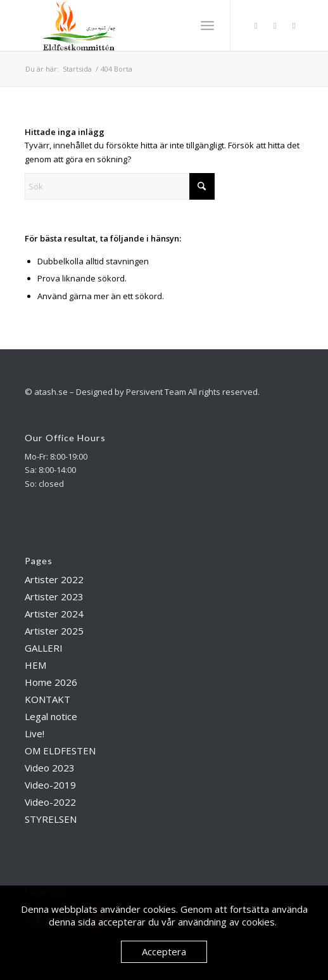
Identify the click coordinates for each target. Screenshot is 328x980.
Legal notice (51, 716)
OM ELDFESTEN (60, 751)
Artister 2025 (54, 631)
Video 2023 (50, 768)
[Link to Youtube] (294, 26)
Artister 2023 (54, 596)
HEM (35, 665)
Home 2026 (51, 682)
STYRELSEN (51, 819)
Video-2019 (50, 785)
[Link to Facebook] (256, 26)
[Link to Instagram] (275, 26)
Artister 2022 (54, 579)
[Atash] (136, 25)
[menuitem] (207, 25)
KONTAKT (47, 699)
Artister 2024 (54, 614)
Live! (35, 733)
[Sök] (120, 186)
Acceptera (164, 951)
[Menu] (207, 25)
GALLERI (44, 648)
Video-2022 (50, 802)
